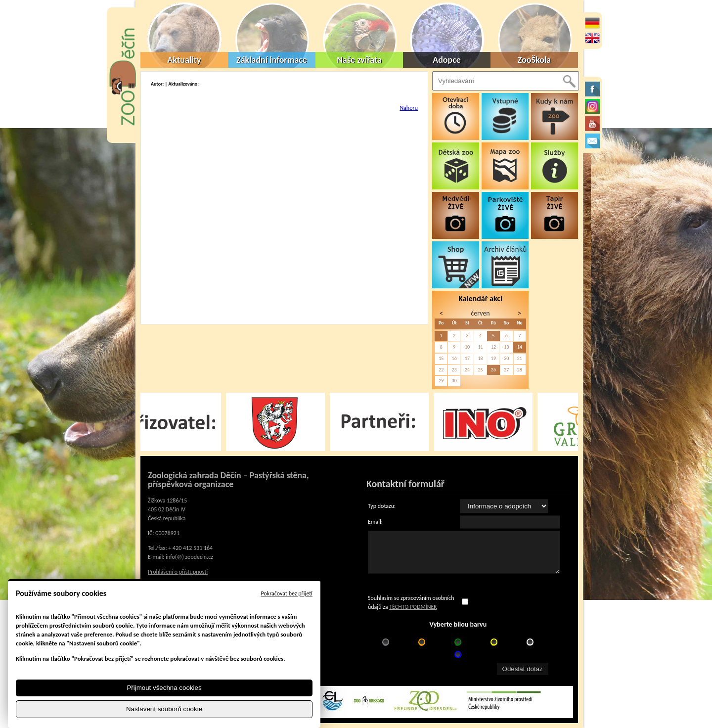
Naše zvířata (359, 60)
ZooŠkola (534, 60)
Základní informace (272, 60)
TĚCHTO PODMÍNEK (413, 607)
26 (493, 370)
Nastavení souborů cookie (164, 709)
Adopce (447, 60)
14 (520, 347)
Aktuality (184, 60)
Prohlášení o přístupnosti (178, 572)
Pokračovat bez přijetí (287, 593)
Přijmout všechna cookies (164, 688)
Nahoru (409, 108)
